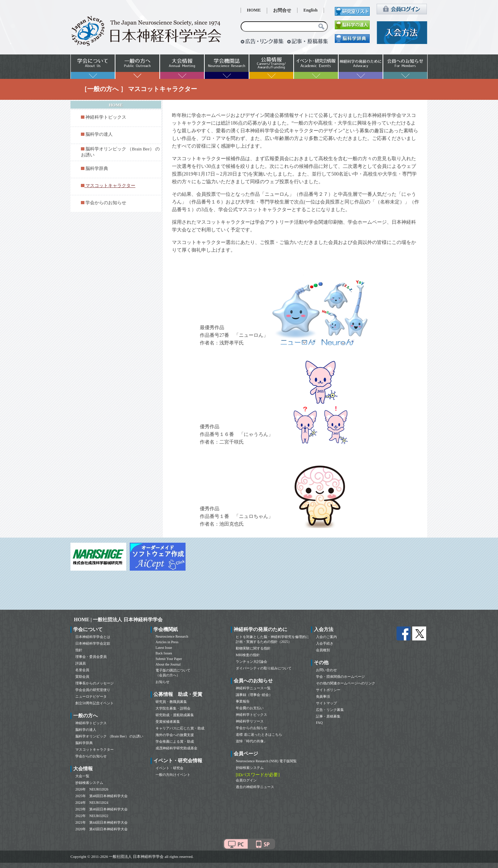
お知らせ (163, 682)
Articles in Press (167, 642)
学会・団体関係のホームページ (340, 677)
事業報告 (243, 701)
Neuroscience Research (172, 636)
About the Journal (168, 664)
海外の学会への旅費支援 (175, 735)
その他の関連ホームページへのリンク (346, 683)
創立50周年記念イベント (95, 703)
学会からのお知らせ (106, 203)
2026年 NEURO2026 (92, 789)
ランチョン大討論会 (251, 662)
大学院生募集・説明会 (173, 708)
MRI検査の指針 (248, 655)
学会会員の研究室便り (93, 690)
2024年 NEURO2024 (92, 803)
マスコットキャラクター (95, 750)
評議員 (81, 663)
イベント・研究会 (169, 768)
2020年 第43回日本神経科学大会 (101, 829)
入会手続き (325, 643)
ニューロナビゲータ (91, 696)
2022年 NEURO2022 (92, 816)
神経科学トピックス (106, 117)
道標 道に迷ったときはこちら (259, 735)
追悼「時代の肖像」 (251, 741)
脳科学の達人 (99, 134)
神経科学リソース (250, 721)
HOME (254, 10)
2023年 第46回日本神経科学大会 (101, 809)
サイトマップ (326, 703)
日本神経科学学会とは (93, 637)
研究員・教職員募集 (171, 702)
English (311, 10)
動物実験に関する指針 (253, 648)
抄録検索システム (89, 783)
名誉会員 (82, 670)
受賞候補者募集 (168, 722)
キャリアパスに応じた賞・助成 (180, 728)
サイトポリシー (328, 690)
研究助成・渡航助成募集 (175, 715)
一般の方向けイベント (173, 775)
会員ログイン (246, 780)
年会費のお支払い (250, 708)
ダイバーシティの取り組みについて (264, 668)
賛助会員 (82, 677)
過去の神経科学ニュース (255, 787)
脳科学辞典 (97, 169)
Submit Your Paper (169, 659)
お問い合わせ (326, 670)
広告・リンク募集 (330, 710)
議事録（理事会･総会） (254, 695)
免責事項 (323, 696)
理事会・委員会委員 (91, 657)
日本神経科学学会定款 (93, 643)
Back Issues (164, 653)
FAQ (319, 723)
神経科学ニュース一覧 (253, 688)
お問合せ (282, 10)
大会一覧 (82, 776)
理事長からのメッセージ (95, 683)
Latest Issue (164, 648)
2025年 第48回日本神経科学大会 (101, 796)
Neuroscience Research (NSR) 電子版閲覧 (266, 761)
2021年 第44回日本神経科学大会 (101, 822)
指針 (79, 650)
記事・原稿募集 (328, 716)
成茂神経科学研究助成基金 (176, 748)
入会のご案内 (326, 637)
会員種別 (323, 650)
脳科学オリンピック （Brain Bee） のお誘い (109, 736)
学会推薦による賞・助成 (175, 741)
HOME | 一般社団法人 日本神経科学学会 (118, 620)
